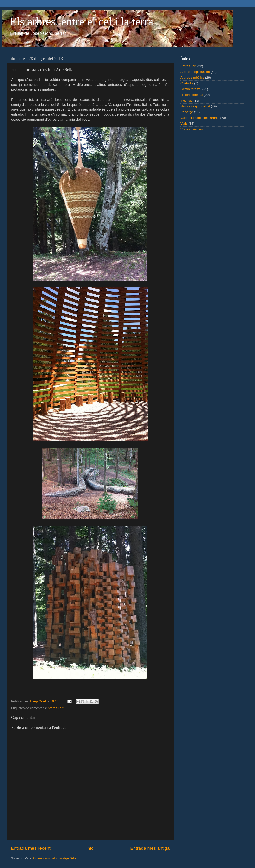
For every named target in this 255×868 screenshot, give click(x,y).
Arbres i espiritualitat (195, 72)
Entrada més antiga (150, 848)
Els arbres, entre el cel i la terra (81, 22)
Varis (184, 123)
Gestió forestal (191, 89)
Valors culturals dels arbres (200, 118)
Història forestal (192, 95)
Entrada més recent (31, 848)
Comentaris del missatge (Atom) (56, 858)
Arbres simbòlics (192, 78)
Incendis (186, 101)
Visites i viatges (192, 129)
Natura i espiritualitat (195, 106)
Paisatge (187, 112)
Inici (90, 848)
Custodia (187, 83)
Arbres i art (56, 708)
